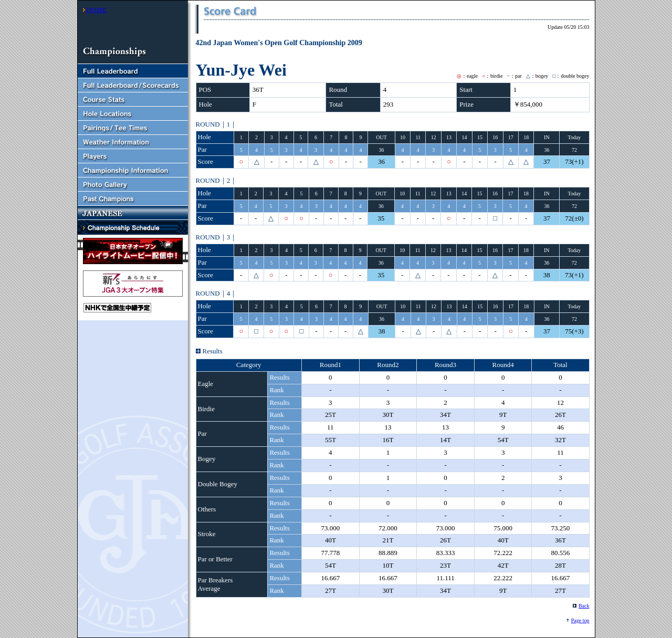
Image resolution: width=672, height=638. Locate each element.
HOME (97, 10)
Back (584, 606)
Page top (580, 620)
